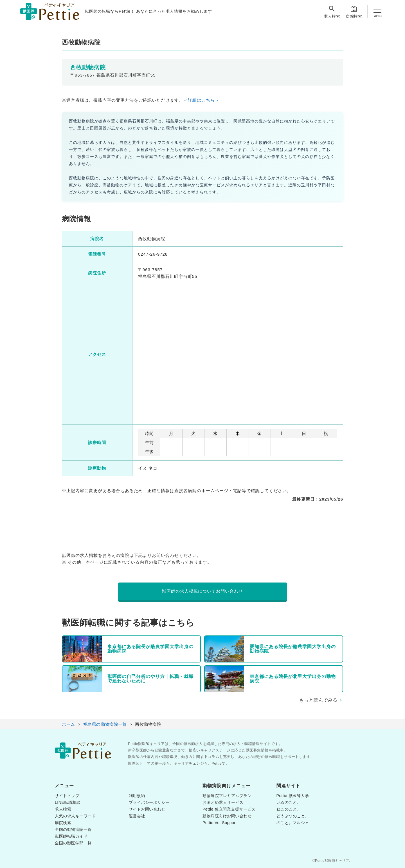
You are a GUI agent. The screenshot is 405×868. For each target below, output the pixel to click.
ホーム (68, 724)
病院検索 (354, 12)
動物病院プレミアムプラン (227, 796)
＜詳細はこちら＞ (201, 100)
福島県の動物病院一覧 (105, 724)
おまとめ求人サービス (223, 802)
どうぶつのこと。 (293, 816)
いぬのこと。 (289, 802)
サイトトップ (67, 796)
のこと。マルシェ (293, 823)
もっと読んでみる (318, 700)
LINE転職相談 (68, 802)
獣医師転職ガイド (71, 836)
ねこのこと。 (289, 809)
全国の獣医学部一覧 (73, 843)
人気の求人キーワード (75, 816)
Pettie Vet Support (220, 823)
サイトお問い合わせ (147, 809)
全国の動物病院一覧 (73, 829)
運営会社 (137, 816)
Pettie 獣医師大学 (293, 796)
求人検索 (332, 12)
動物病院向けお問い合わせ (227, 816)
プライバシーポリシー (149, 802)
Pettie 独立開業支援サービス (229, 809)
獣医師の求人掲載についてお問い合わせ (202, 591)
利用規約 (137, 796)
